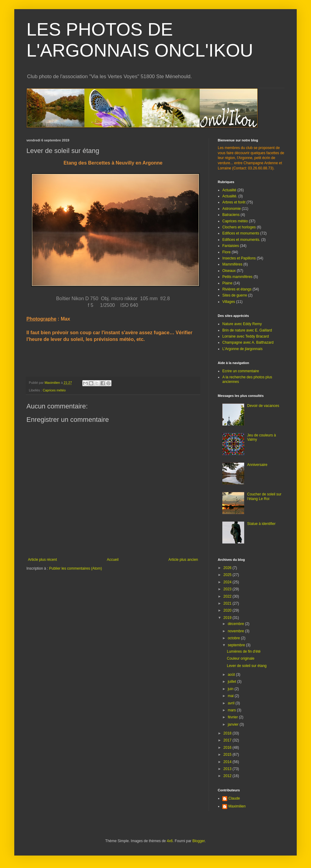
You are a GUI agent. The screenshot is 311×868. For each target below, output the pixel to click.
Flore (226, 252)
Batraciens (231, 215)
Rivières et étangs (237, 289)
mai (231, 696)
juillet (232, 682)
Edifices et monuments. (241, 240)
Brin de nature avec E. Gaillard (247, 330)
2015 (228, 755)
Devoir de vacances (263, 406)
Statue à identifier (261, 524)
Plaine (227, 283)
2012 (228, 776)
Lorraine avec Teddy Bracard (246, 336)
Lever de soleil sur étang (247, 666)
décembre (236, 624)
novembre (236, 631)
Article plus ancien (183, 560)
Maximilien (237, 806)
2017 (228, 740)
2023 (228, 589)
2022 (228, 596)
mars (232, 710)
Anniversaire (257, 465)
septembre (237, 645)
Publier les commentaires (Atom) (76, 568)
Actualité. (230, 196)
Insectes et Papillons (239, 258)
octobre (234, 638)
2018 (228, 733)
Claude (234, 798)
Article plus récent (42, 560)
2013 (228, 769)
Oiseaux (229, 271)
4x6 (170, 841)
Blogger (198, 841)
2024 (228, 582)
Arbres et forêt (234, 202)
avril (232, 703)
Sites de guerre (235, 295)
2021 (228, 603)
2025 (228, 575)
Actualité (229, 190)
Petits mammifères (237, 277)
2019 (228, 618)
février (233, 717)
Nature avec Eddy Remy (242, 324)
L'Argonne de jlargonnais (242, 349)
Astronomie (232, 209)
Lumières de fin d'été (244, 651)
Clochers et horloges (239, 227)
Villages (229, 302)
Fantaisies (231, 246)
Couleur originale (241, 658)
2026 (228, 568)
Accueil (113, 560)
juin (231, 689)
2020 (228, 610)
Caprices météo (54, 390)
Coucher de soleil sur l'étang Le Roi (264, 496)
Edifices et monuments (241, 233)
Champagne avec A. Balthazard (248, 342)
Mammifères (232, 264)
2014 (228, 762)
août (232, 675)
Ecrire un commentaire (241, 371)
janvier (234, 724)
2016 (228, 748)
